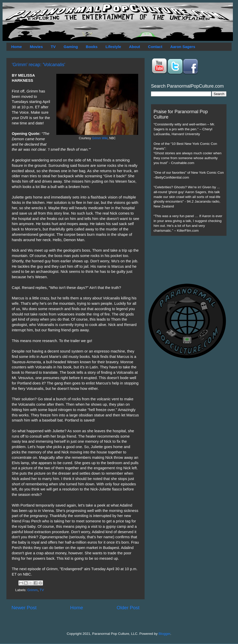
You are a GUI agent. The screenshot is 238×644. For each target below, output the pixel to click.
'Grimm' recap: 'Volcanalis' (39, 65)
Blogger (165, 634)
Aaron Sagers (183, 47)
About (134, 47)
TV (53, 47)
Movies (36, 47)
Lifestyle (113, 47)
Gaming (71, 47)
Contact (155, 47)
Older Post (128, 608)
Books (92, 47)
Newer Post (24, 608)
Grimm (33, 590)
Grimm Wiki (100, 138)
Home (17, 47)
